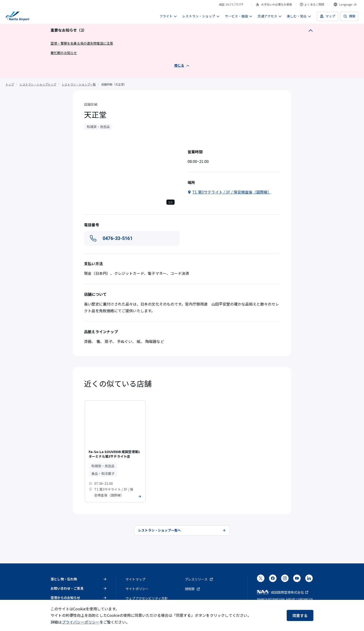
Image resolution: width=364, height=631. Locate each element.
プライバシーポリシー (81, 622)
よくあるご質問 (312, 4)
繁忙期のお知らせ (64, 53)
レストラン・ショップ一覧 (79, 84)
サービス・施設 (239, 16)
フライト (168, 16)
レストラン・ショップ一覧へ (182, 530)
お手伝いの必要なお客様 (274, 4)
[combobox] (345, 4)
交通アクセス (270, 16)
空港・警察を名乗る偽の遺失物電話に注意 (82, 43)
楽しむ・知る (299, 16)
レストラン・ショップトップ (38, 84)
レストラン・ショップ (201, 16)
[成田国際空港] (17, 16)
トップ (10, 84)
